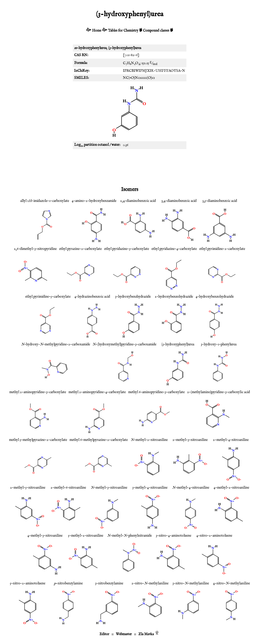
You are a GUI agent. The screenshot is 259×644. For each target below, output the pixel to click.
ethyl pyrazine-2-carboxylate (80, 249)
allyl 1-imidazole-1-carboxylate (45, 201)
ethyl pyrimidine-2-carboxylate (222, 249)
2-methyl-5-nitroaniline (28, 488)
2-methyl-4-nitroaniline (231, 440)
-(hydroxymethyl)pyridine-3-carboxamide (124, 344)
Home (97, 31)
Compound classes (156, 31)
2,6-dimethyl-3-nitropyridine (35, 249)
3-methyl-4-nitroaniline (150, 488)
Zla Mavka (146, 634)
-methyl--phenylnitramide (129, 536)
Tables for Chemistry (123, 31)
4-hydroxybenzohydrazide (215, 297)
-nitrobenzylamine (68, 583)
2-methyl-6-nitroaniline (68, 488)
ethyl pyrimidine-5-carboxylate (48, 297)
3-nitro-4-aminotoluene (174, 536)
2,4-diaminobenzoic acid (138, 201)
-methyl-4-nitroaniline (191, 488)
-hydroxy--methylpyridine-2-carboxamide (56, 344)
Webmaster (124, 634)
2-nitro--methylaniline (150, 583)
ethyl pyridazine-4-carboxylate (174, 249)
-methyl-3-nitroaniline (109, 488)
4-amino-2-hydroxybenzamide (94, 201)
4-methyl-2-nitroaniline (231, 488)
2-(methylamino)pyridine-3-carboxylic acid (219, 392)
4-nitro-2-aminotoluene (214, 536)
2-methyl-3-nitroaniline (190, 440)
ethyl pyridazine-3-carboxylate (127, 249)
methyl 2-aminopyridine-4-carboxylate (97, 392)
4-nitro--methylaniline (231, 583)
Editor (104, 634)
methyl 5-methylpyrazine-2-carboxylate (38, 440)
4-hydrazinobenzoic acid (92, 297)
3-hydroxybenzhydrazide (133, 297)
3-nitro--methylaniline (191, 583)
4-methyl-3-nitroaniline (45, 536)
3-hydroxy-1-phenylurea (219, 344)
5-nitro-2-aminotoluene (28, 583)
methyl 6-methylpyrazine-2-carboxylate (99, 440)
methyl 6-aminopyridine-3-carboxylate (156, 392)
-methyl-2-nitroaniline (149, 440)
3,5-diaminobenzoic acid (220, 201)
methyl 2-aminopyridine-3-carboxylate (38, 392)
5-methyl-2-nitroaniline (86, 536)
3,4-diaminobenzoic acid (179, 201)
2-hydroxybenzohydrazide (174, 297)
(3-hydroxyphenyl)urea (178, 344)
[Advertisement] (129, 167)
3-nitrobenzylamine (109, 583)
